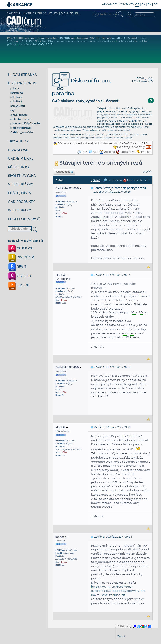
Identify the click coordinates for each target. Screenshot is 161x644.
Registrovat (128, 152)
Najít (93, 152)
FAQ (84, 152)
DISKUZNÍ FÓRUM (22, 83)
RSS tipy (142, 78)
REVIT (17, 267)
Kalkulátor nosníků (53, 41)
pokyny (15, 88)
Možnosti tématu (137, 180)
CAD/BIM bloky (21, 158)
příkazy (11, 44)
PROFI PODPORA (22, 219)
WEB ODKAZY (19, 210)
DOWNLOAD (18, 150)
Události (107, 152)
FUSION (19, 285)
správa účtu (17, 106)
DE (156, 4)
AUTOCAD (21, 248)
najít (13, 110)
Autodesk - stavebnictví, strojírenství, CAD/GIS (101, 143)
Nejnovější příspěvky (131, 147)
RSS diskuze (139, 81)
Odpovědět (65, 172)
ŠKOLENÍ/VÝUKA (22, 176)
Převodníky (127, 41)
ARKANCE (109, 4)
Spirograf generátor (77, 41)
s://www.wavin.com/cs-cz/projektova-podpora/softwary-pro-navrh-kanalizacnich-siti (119, 591)
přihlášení (16, 97)
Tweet (121, 636)
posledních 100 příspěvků (25, 123)
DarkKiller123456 (68, 188)
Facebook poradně (118, 130)
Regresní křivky (102, 41)
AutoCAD (141, 143)
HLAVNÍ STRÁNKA (22, 75)
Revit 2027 (27, 41)
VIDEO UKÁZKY (21, 184)
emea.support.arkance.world (114, 138)
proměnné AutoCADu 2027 (35, 44)
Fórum (62, 143)
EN (149, 4)
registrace (17, 93)
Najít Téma (112, 180)
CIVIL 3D (19, 276)
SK (143, 4)
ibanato (62, 537)
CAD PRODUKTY (21, 202)
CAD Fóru (143, 127)
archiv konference (21, 119)
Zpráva (95, 180)
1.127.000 (65, 38)
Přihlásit (146, 152)
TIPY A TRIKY (18, 141)
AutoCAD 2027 (121, 38)
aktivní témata (19, 115)
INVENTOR (21, 257)
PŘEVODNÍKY (19, 167)
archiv (147, 172)
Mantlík (61, 275)
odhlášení (16, 101)
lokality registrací (21, 128)
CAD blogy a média (22, 132)
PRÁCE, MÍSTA (19, 193)
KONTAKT (126, 4)
